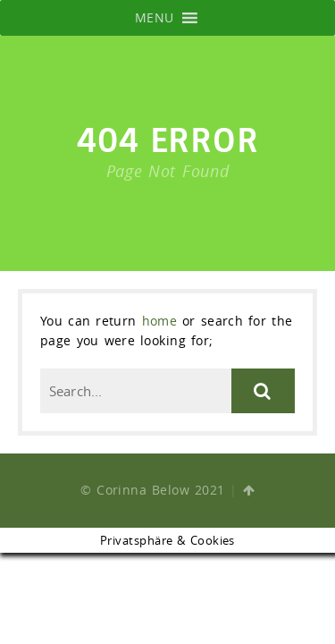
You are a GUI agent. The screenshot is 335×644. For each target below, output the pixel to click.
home (160, 321)
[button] (155, 18)
